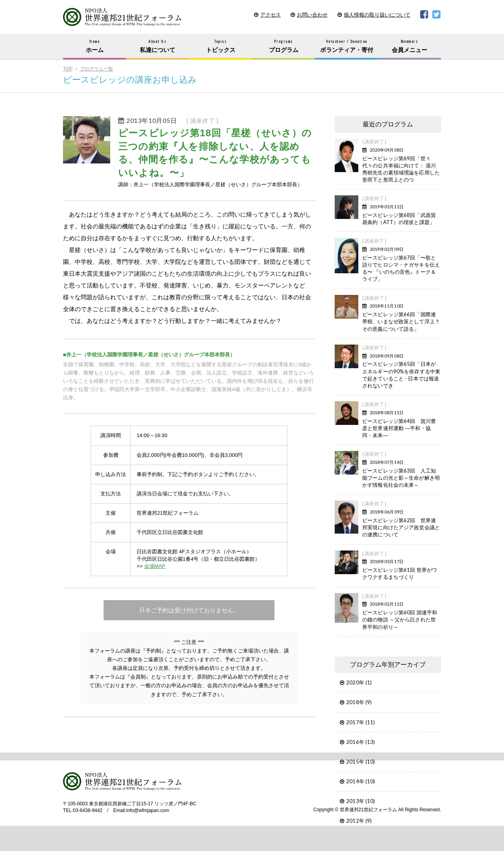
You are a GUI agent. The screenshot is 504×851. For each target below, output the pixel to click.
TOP (68, 69)
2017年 (355, 722)
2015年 (355, 762)
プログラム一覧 (96, 69)
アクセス (271, 15)
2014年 (355, 781)
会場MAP (155, 566)
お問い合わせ (312, 15)
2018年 (355, 702)
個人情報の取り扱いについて (377, 15)
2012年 (355, 821)
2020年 (355, 682)
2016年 (355, 742)
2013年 (355, 801)
